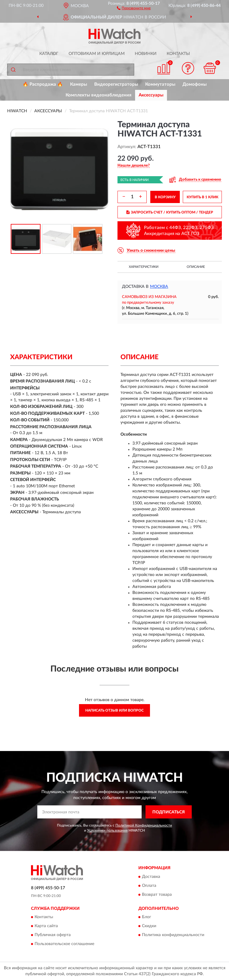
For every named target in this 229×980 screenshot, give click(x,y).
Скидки (149, 926)
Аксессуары (151, 95)
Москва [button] (159, 287)
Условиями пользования (107, 830)
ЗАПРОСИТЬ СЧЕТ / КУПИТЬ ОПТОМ (170, 212)
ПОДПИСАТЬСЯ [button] (169, 812)
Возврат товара (157, 895)
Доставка (151, 877)
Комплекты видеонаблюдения (99, 95)
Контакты (178, 54)
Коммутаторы (160, 84)
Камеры (79, 84)
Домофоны (195, 84)
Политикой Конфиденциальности (144, 825)
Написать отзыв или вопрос (114, 710)
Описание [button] (196, 267)
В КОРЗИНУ (165, 197)
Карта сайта (46, 926)
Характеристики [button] (144, 267)
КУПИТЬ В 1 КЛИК (202, 197)
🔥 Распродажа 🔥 (43, 84)
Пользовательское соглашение (64, 944)
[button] (134, 8)
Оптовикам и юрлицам (97, 54)
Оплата (149, 886)
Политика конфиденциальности (173, 935)
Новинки (146, 54)
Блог (147, 917)
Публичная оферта (53, 935)
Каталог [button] (49, 54)
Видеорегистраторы (116, 84)
